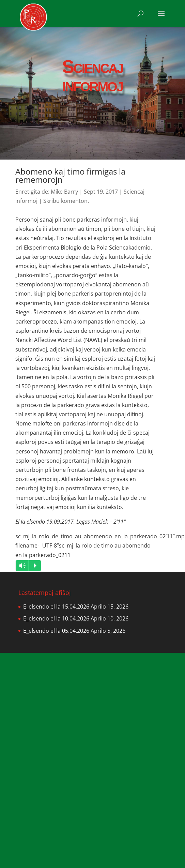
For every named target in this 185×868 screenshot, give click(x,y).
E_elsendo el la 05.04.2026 (56, 631)
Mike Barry (64, 192)
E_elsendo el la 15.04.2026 (56, 607)
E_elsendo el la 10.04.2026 (56, 618)
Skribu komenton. (66, 201)
